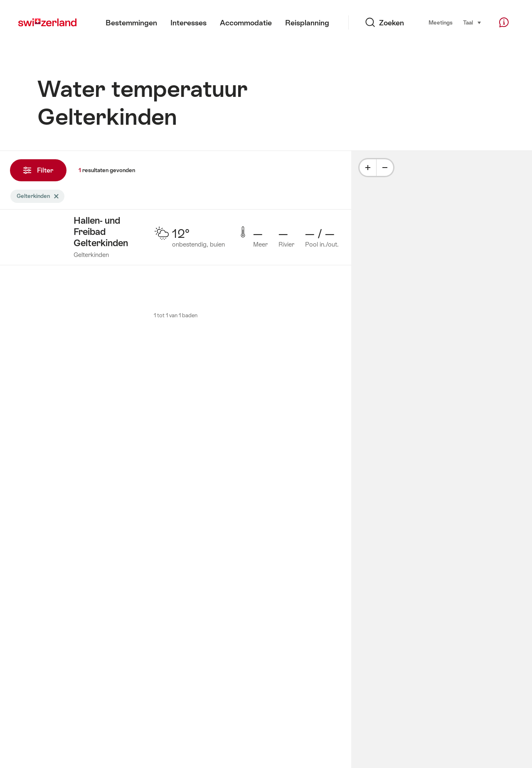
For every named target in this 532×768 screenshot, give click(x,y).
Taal (472, 22)
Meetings (441, 23)
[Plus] (368, 168)
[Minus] (385, 168)
